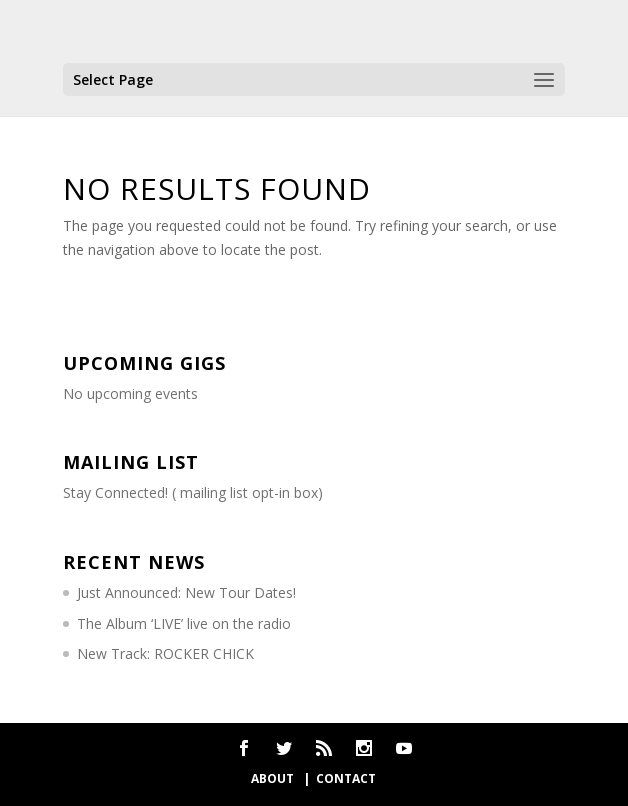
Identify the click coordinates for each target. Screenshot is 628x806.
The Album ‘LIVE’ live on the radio (184, 623)
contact (346, 778)
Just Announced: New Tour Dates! (186, 592)
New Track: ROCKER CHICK (165, 653)
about (274, 778)
